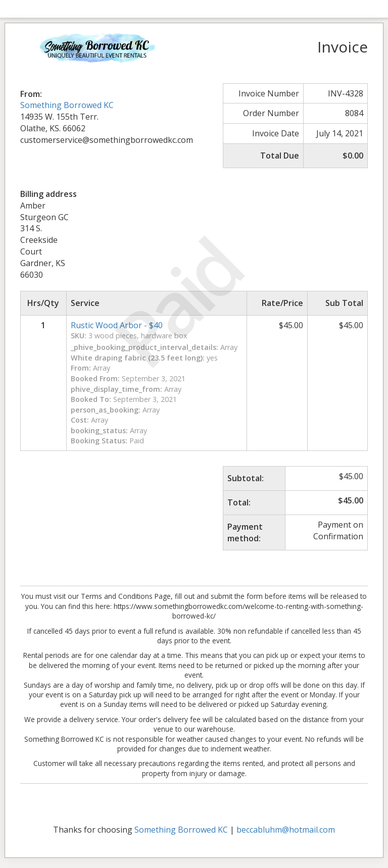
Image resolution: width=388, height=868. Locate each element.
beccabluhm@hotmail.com (286, 830)
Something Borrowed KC (67, 105)
